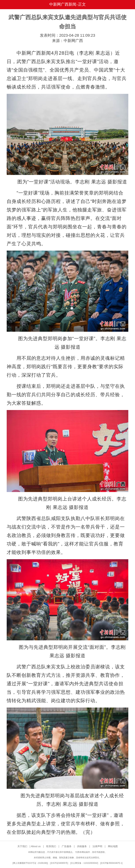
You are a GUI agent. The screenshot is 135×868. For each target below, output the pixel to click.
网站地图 (113, 846)
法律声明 (97, 846)
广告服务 (67, 846)
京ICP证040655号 (59, 863)
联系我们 (51, 846)
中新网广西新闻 (63, 4)
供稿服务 (82, 846)
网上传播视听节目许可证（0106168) (30, 863)
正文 (82, 4)
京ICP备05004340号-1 (111, 863)
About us (36, 846)
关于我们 (22, 846)
